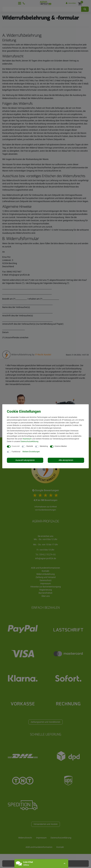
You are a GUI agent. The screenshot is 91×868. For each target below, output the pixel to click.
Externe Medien (61, 446)
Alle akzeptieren (66, 460)
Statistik (30, 446)
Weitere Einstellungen (31, 452)
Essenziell (16, 446)
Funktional (16, 452)
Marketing (44, 446)
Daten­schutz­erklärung (29, 441)
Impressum (27, 439)
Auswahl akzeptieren (25, 460)
